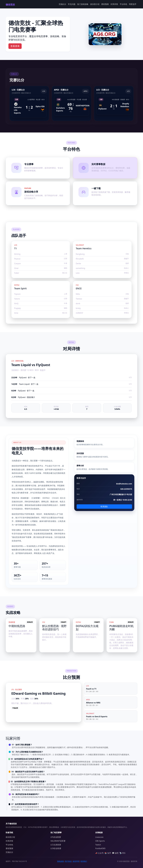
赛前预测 (105, 4)
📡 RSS (122, 853)
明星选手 (133, 4)
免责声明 (76, 861)
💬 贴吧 (115, 853)
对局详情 (114, 4)
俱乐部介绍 (95, 4)
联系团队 (104, 507)
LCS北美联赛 (56, 845)
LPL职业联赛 (56, 837)
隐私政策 (60, 861)
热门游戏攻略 (83, 4)
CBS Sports (100, 841)
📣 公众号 (99, 853)
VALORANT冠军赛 (58, 841)
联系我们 (84, 861)
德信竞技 (10, 5)
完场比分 (62, 4)
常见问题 (72, 4)
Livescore (99, 837)
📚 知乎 (108, 853)
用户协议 (68, 861)
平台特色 (123, 4)
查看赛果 (15, 46)
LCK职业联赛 (56, 848)
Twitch (98, 845)
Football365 (100, 848)
